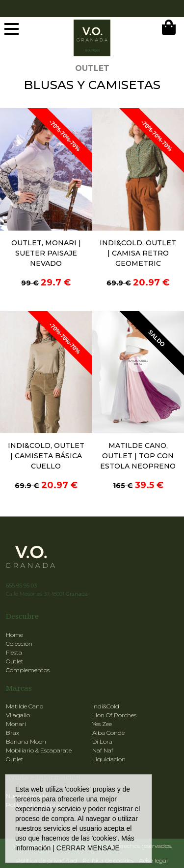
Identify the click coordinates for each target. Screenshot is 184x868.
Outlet (15, 661)
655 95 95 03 (21, 586)
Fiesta (14, 652)
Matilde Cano (25, 706)
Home (14, 635)
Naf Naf (103, 750)
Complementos (28, 670)
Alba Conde (108, 733)
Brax (13, 733)
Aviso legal (153, 860)
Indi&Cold (106, 706)
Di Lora (102, 741)
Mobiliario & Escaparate (39, 750)
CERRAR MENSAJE (88, 848)
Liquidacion (109, 759)
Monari (16, 724)
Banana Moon (26, 741)
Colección (19, 644)
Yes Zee (102, 724)
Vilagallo (18, 715)
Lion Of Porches (114, 715)
